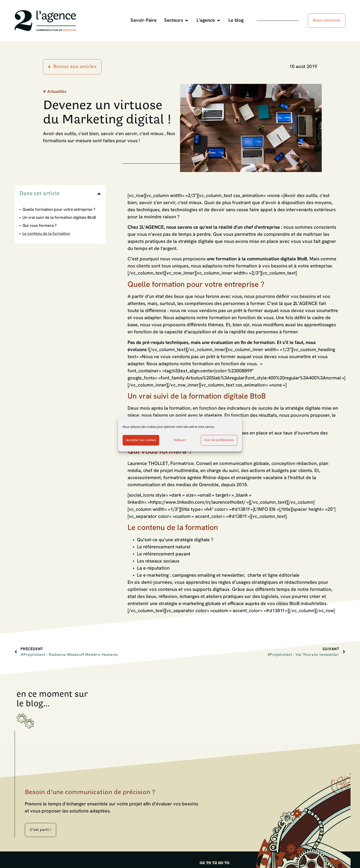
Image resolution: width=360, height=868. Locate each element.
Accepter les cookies (141, 440)
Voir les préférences (219, 440)
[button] (99, 193)
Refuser (180, 440)
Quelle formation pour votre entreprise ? (59, 210)
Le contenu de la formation (46, 234)
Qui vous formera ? (40, 226)
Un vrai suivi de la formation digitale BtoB (59, 218)
